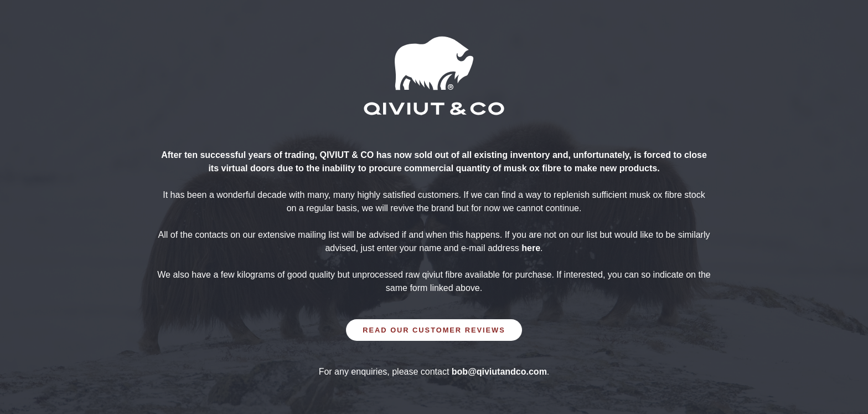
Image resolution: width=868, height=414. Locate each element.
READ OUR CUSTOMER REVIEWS (434, 330)
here (531, 248)
